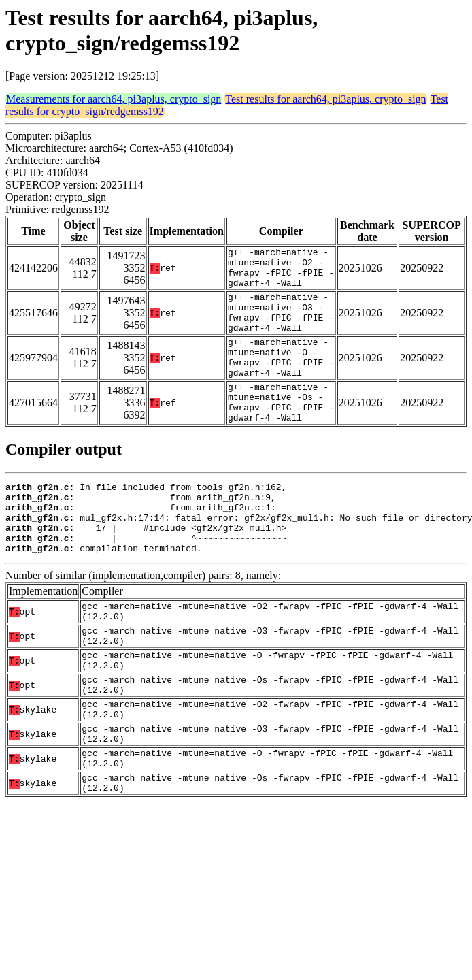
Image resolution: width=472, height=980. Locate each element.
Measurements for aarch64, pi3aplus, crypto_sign (114, 99)
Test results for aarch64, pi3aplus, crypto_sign (325, 99)
